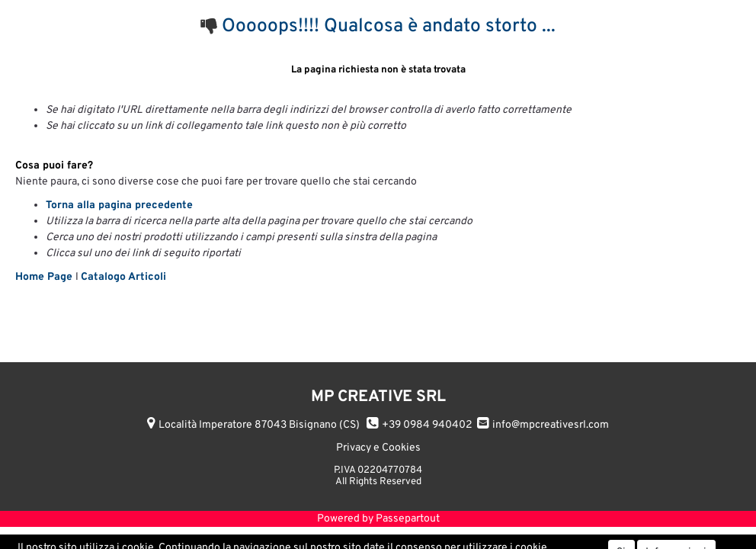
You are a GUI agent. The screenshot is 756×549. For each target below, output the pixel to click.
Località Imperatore (259, 425)
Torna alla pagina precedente (119, 205)
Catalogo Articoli (123, 277)
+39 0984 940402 (427, 425)
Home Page (45, 277)
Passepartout (408, 519)
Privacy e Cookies (378, 448)
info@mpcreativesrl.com (551, 425)
